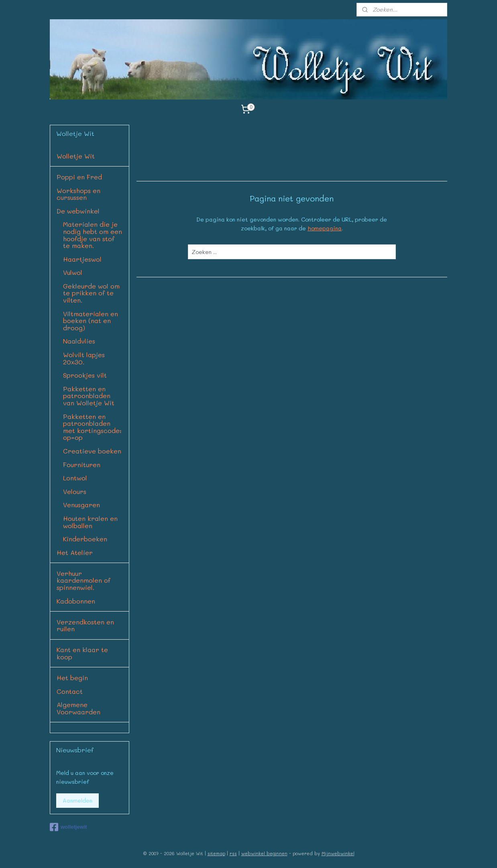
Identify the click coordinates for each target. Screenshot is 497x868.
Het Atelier (75, 552)
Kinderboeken (85, 539)
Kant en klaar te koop (82, 653)
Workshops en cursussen (78, 194)
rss (233, 853)
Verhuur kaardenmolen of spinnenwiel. (84, 580)
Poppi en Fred (79, 177)
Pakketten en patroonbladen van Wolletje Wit (89, 396)
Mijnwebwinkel (338, 853)
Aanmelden (77, 800)
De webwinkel (78, 211)
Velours (75, 491)
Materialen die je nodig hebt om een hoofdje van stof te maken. (93, 235)
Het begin (72, 678)
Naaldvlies (79, 341)
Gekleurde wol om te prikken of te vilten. (91, 293)
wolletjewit (68, 827)
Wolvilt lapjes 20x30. (84, 358)
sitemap (216, 853)
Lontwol (75, 478)
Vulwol (73, 272)
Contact (70, 691)
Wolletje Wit (76, 156)
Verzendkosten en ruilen (85, 625)
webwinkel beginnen (264, 853)
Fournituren (82, 464)
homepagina (325, 228)
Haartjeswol (82, 259)
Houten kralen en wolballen (90, 522)
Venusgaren (81, 505)
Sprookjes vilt (85, 375)
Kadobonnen (76, 601)
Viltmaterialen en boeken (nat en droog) (91, 321)
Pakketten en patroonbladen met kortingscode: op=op (92, 427)
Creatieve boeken (92, 451)
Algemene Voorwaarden (78, 708)
